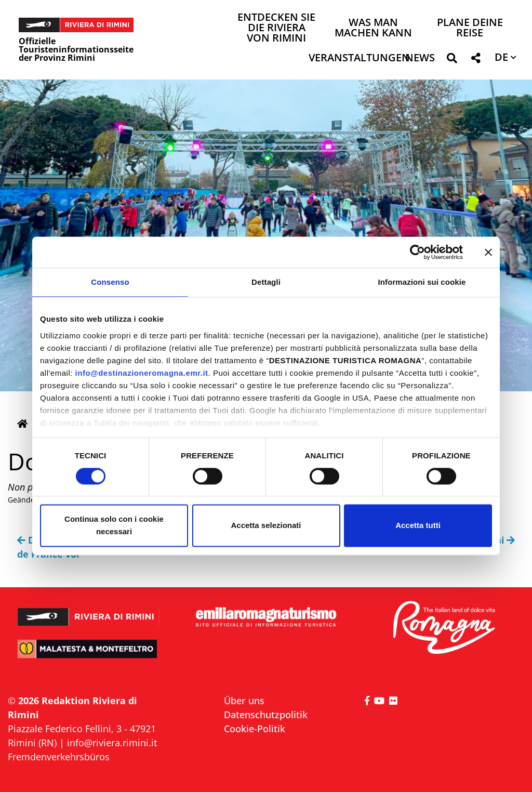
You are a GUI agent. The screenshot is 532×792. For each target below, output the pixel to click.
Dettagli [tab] (266, 282)
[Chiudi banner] (488, 252)
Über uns (244, 701)
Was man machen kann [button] (373, 28)
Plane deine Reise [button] (470, 28)
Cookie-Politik (255, 729)
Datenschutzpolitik (266, 715)
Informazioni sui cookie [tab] (422, 282)
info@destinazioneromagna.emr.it (142, 373)
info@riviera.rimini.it (112, 743)
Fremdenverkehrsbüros (59, 757)
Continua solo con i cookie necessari (114, 526)
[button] (452, 60)
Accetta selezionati (266, 526)
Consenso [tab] (110, 282)
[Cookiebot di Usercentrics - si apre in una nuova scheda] (417, 252)
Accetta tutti (418, 526)
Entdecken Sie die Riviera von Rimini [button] (276, 28)
